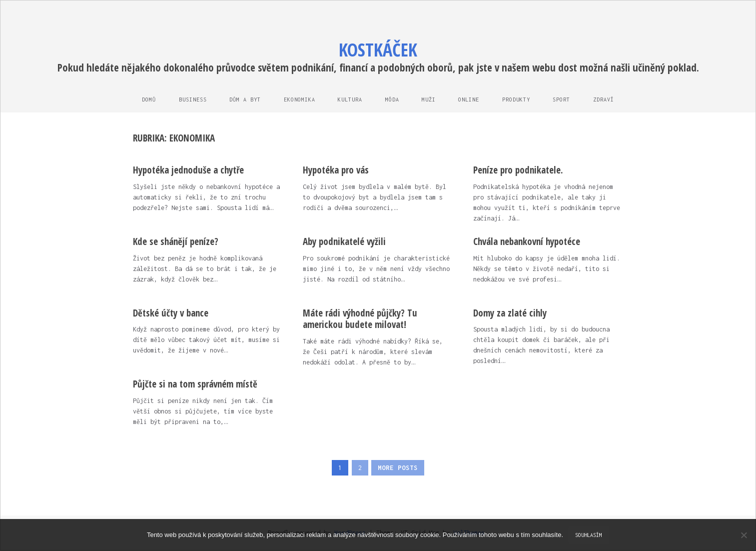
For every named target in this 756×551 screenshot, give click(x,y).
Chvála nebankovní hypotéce (527, 242)
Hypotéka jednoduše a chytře (188, 170)
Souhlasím (589, 535)
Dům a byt (243, 99)
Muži (430, 99)
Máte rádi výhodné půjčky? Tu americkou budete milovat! (360, 319)
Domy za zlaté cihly (510, 313)
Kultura (350, 99)
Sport (565, 99)
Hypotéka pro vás (336, 170)
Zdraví (608, 99)
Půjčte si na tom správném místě (195, 384)
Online (471, 99)
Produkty (519, 99)
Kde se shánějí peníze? (176, 242)
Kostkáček (378, 50)
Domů (145, 99)
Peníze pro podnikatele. (518, 170)
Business (190, 99)
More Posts (398, 468)
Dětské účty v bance (171, 313)
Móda (392, 99)
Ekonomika (298, 99)
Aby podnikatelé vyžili (344, 242)
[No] (744, 535)
